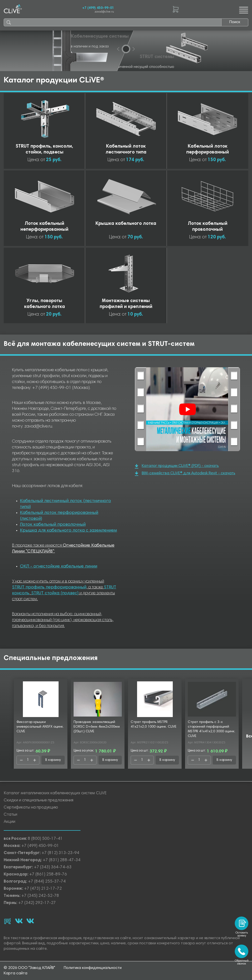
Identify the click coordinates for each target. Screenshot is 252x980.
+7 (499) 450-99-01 (98, 8)
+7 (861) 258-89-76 (48, 875)
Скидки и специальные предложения (39, 801)
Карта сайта (16, 973)
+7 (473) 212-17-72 (43, 889)
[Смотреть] (188, 409)
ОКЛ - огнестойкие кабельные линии (59, 567)
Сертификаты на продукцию (31, 808)
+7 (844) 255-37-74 (47, 882)
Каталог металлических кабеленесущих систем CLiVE (55, 793)
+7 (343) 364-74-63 (53, 867)
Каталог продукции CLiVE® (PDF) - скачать (177, 466)
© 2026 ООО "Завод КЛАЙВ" (29, 968)
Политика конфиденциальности (93, 968)
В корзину (53, 760)
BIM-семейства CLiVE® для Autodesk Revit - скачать (185, 474)
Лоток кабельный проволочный (53, 525)
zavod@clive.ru (104, 12)
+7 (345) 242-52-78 (40, 896)
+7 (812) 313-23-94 (60, 853)
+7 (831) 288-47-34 (62, 860)
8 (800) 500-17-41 (45, 839)
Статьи (10, 815)
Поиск (235, 22)
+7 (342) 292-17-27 (37, 903)
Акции (9, 822)
